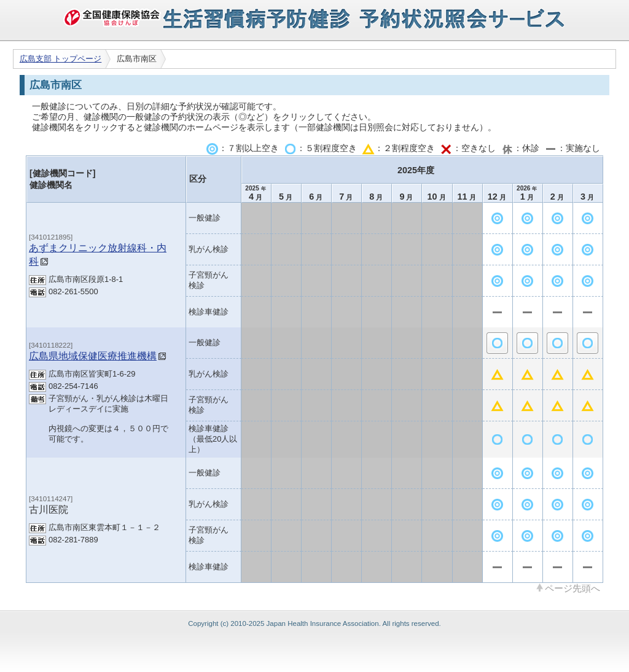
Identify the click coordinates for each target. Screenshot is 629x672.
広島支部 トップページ (61, 59)
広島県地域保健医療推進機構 (93, 356)
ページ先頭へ (572, 588)
